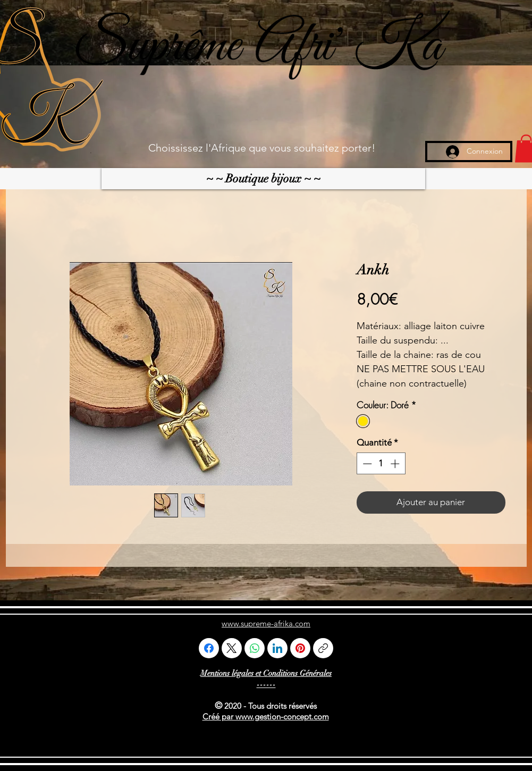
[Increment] (396, 464)
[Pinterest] (300, 648)
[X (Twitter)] (232, 648)
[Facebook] (209, 648)
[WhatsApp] (255, 648)
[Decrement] (366, 464)
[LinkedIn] (277, 648)
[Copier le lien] (323, 648)
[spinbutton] (381, 464)
